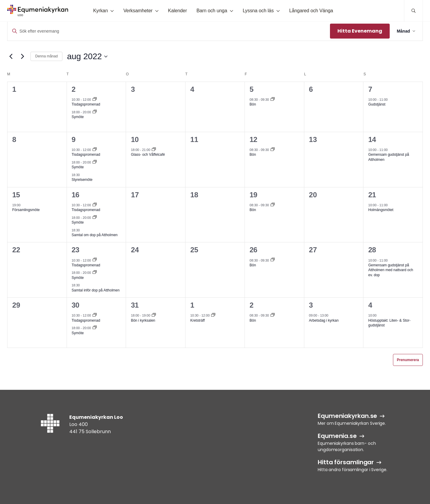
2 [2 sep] (252, 305)
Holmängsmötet (381, 210)
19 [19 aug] (254, 195)
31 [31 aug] (135, 305)
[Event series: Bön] (273, 100)
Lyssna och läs (258, 11)
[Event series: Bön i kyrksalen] (154, 315)
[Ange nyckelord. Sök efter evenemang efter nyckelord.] (169, 31)
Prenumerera (408, 360)
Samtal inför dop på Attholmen (96, 290)
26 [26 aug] (254, 250)
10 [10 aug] (135, 139)
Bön (253, 104)
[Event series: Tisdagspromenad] (95, 100)
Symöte (78, 117)
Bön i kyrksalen (143, 320)
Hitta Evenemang (360, 31)
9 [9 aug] (74, 139)
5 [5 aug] (252, 89)
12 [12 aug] (254, 139)
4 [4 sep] (370, 305)
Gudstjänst (377, 104)
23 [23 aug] (76, 250)
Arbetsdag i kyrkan (324, 320)
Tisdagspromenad (86, 104)
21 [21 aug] (372, 195)
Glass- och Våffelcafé (148, 155)
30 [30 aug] (76, 305)
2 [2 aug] (74, 89)
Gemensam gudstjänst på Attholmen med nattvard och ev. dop (391, 270)
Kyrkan (100, 11)
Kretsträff (197, 320)
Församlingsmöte (26, 210)
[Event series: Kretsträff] (213, 315)
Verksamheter (138, 11)
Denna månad (46, 56)
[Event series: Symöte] (95, 112)
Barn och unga (212, 11)
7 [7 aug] (370, 89)
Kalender (178, 11)
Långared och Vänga (311, 11)
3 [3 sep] (311, 305)
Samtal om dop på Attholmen (95, 235)
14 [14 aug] (372, 139)
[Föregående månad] (11, 56)
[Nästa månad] (22, 56)
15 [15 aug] (16, 195)
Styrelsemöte (82, 180)
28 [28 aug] (372, 250)
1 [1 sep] (192, 305)
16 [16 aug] (76, 195)
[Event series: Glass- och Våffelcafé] (154, 150)
